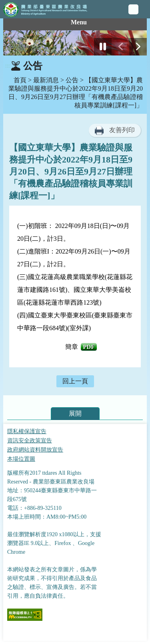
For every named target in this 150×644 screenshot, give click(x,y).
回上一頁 (75, 381)
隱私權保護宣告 (27, 431)
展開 (75, 413)
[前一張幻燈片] (120, 47)
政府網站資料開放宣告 (35, 450)
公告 (72, 80)
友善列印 (122, 130)
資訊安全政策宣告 (30, 441)
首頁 (20, 80)
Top (142, 636)
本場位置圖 (21, 459)
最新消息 (46, 80)
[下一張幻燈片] (138, 47)
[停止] (103, 47)
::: (8, 66)
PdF (89, 347)
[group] (75, 43)
